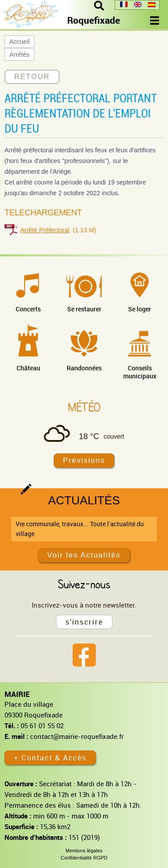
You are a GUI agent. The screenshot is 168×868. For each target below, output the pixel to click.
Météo (84, 407)
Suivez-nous (84, 584)
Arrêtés (19, 55)
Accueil (19, 42)
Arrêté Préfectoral (45, 230)
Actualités (84, 500)
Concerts (28, 309)
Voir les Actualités (84, 555)
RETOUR (32, 77)
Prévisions (84, 460)
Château (28, 368)
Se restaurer (84, 309)
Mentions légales (84, 851)
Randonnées (84, 368)
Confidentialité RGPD (84, 858)
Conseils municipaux (140, 372)
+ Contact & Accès (50, 758)
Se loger (140, 309)
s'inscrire (84, 622)
